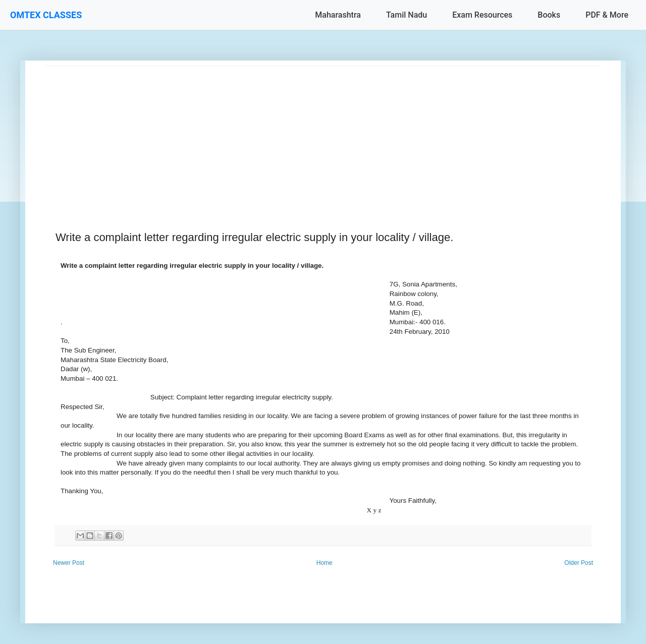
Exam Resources (482, 15)
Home (325, 563)
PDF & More (607, 15)
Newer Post (69, 563)
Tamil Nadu (407, 15)
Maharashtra (338, 15)
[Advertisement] (323, 137)
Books (549, 15)
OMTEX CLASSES (46, 15)
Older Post (579, 563)
